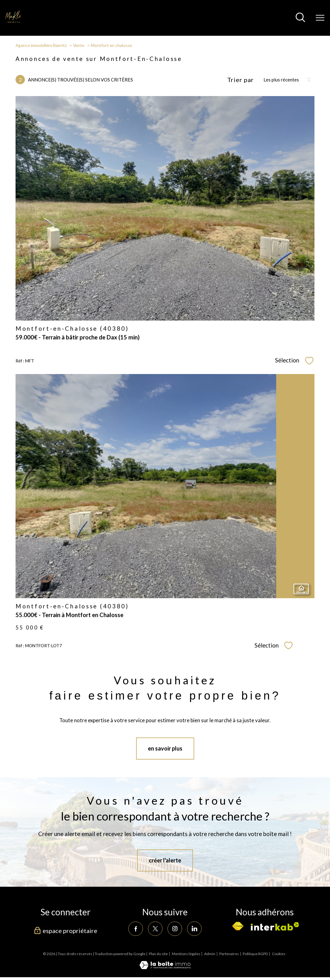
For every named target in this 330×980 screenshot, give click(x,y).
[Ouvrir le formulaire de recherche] (300, 18)
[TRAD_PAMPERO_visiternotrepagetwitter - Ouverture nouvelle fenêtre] (155, 929)
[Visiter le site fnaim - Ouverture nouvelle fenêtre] (238, 926)
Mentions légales (186, 954)
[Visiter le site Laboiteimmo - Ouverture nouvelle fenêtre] (165, 967)
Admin (210, 954)
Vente (79, 45)
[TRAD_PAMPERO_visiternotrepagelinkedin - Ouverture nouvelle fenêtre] (194, 929)
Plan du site (158, 954)
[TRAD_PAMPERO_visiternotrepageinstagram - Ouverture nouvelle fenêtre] (175, 929)
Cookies (279, 954)
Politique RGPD (255, 954)
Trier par (241, 80)
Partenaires (229, 954)
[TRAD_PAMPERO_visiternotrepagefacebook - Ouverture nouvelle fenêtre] (135, 929)
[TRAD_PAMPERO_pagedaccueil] (14, 21)
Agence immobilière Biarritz (41, 45)
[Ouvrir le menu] (320, 18)
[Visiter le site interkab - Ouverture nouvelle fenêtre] (275, 926)
